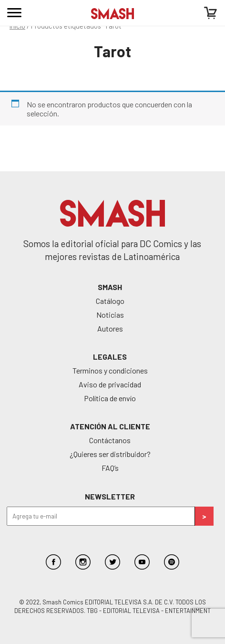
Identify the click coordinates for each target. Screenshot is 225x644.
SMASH (110, 287)
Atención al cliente (110, 426)
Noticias (110, 315)
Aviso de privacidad (110, 384)
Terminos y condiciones (110, 370)
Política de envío (110, 398)
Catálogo (110, 301)
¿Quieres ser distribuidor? (110, 454)
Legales (110, 357)
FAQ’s (110, 468)
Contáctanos (110, 440)
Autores (110, 328)
